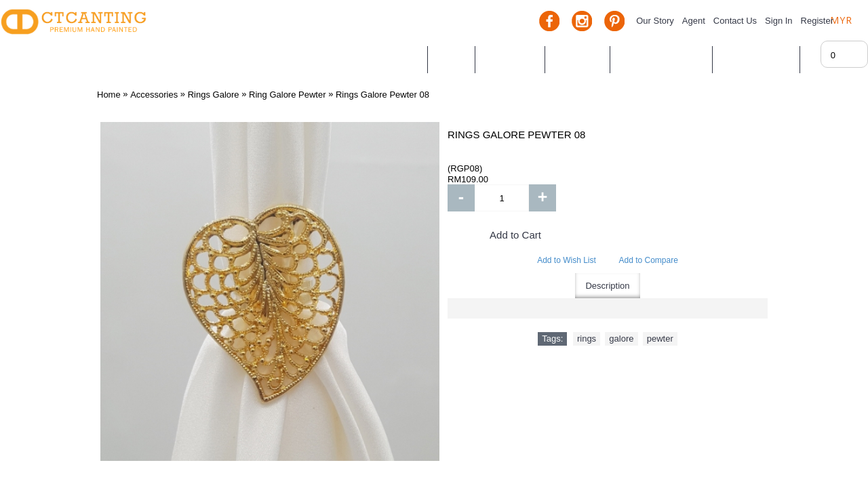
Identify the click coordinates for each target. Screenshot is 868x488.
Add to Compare (648, 260)
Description (607, 286)
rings (587, 339)
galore (621, 339)
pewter (660, 339)
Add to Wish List (567, 260)
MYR (841, 20)
